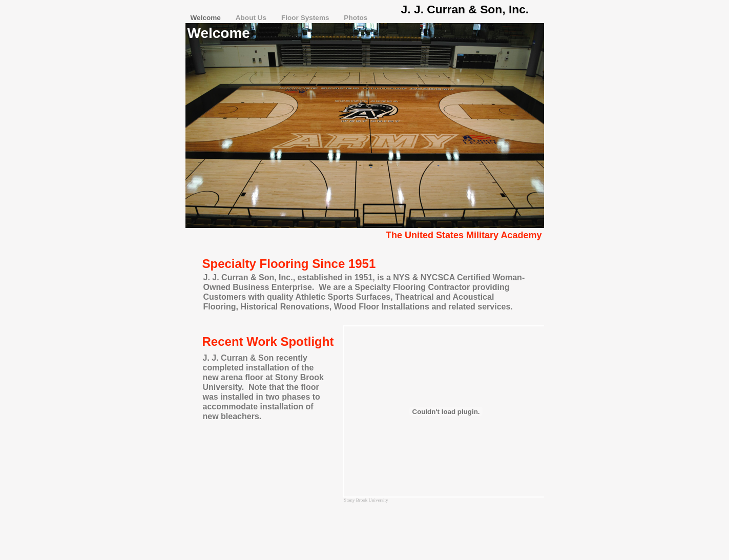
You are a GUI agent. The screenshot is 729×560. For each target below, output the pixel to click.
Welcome (207, 18)
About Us (252, 18)
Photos (356, 18)
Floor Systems (306, 18)
